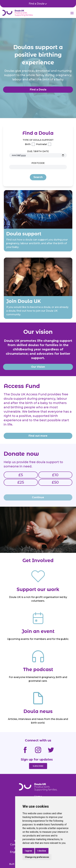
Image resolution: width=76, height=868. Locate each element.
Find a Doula (38, 4)
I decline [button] (42, 851)
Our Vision (38, 367)
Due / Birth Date (38, 151)
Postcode (38, 163)
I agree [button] (28, 851)
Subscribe (38, 766)
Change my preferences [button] (37, 857)
